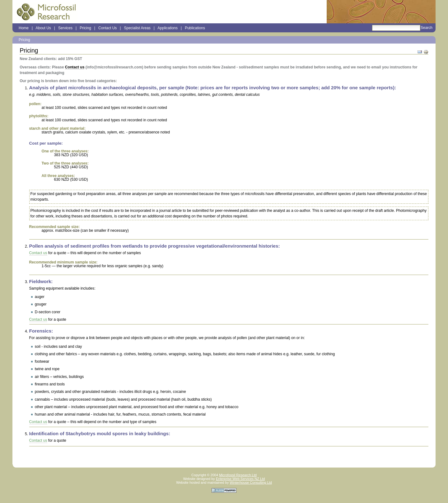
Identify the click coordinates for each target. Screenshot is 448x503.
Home (24, 28)
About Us (43, 28)
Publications (195, 28)
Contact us (75, 67)
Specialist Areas (137, 28)
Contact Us (107, 28)
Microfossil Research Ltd (238, 475)
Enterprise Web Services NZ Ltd (240, 479)
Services (65, 28)
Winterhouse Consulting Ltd (251, 482)
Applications (168, 28)
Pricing (85, 28)
